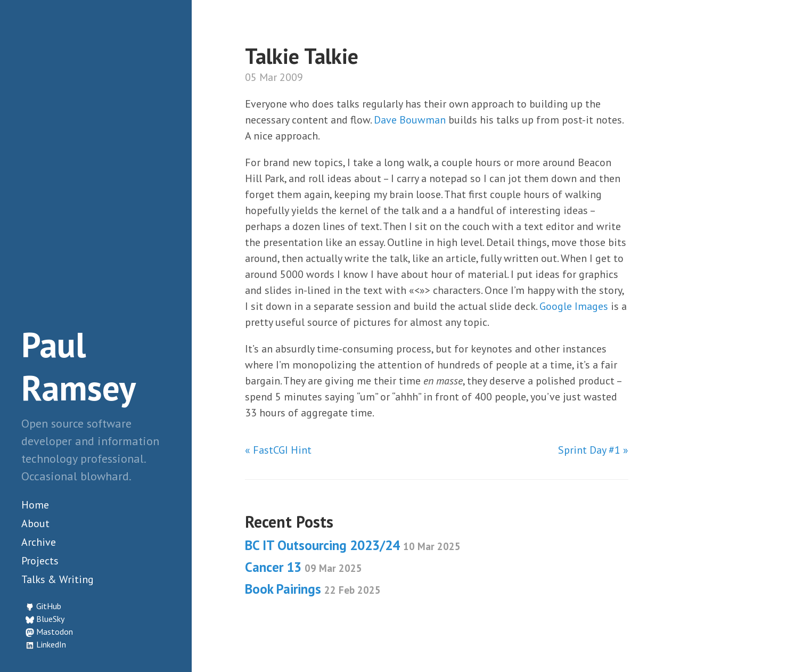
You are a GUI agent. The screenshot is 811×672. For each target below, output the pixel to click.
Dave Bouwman (410, 120)
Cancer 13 (304, 567)
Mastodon (55, 632)
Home (35, 505)
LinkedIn (51, 644)
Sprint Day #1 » (593, 450)
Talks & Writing (58, 579)
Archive (39, 542)
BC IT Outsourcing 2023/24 (353, 545)
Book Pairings (313, 589)
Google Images (574, 306)
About (35, 523)
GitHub (49, 606)
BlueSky (50, 619)
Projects (40, 561)
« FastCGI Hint (278, 450)
